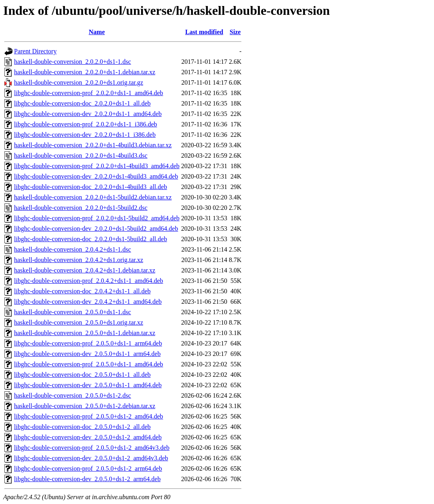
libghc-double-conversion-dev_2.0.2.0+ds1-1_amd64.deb (88, 114)
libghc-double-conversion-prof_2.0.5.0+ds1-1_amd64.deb (89, 364)
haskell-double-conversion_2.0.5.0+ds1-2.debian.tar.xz (85, 406)
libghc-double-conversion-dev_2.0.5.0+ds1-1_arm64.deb (87, 354)
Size (235, 32)
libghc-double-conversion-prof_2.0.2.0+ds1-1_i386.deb (86, 124)
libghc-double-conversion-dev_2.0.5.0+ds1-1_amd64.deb (88, 385)
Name (97, 32)
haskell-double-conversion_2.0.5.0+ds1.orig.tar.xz (79, 322)
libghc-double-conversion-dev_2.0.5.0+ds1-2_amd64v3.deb (91, 458)
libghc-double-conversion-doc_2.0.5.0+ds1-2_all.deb (82, 427)
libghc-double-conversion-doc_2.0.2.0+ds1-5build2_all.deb (90, 239)
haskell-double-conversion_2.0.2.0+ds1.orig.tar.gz (79, 82)
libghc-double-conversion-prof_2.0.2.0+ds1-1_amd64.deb (89, 93)
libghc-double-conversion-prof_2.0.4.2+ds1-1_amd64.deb (89, 281)
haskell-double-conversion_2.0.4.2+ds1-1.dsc (73, 249)
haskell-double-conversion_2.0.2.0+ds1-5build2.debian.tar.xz (93, 197)
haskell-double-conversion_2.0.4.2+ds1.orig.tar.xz (79, 260)
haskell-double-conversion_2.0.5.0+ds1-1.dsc (73, 312)
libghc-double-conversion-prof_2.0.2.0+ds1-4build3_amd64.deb (97, 166)
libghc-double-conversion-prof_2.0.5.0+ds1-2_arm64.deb (88, 468)
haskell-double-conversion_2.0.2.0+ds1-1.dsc (73, 62)
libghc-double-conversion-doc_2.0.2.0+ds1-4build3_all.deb (90, 187)
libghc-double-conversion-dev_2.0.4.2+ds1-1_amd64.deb (88, 302)
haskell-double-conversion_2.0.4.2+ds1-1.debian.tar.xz (85, 270)
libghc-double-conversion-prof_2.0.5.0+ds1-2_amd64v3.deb (92, 448)
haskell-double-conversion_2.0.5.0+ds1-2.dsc (73, 395)
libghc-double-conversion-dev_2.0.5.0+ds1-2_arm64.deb (87, 479)
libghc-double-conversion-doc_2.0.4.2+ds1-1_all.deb (82, 291)
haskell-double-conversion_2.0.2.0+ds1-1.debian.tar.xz (85, 72)
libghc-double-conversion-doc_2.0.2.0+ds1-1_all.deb (82, 103)
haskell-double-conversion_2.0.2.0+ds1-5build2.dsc (81, 208)
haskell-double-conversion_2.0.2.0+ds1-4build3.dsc (81, 155)
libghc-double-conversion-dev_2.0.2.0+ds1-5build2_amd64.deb (96, 229)
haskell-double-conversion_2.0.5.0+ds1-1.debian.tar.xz (85, 333)
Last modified (204, 32)
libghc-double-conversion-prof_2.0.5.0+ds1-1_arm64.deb (88, 343)
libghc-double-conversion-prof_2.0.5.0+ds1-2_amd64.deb (89, 416)
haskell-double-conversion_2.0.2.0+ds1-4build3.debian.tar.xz (93, 145)
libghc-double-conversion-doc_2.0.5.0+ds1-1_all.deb (82, 375)
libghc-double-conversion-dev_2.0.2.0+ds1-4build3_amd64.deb (96, 176)
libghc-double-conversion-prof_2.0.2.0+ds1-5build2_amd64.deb (97, 218)
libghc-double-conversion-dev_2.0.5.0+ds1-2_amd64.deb (88, 437)
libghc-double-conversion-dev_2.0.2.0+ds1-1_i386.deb (85, 135)
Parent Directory (35, 51)
